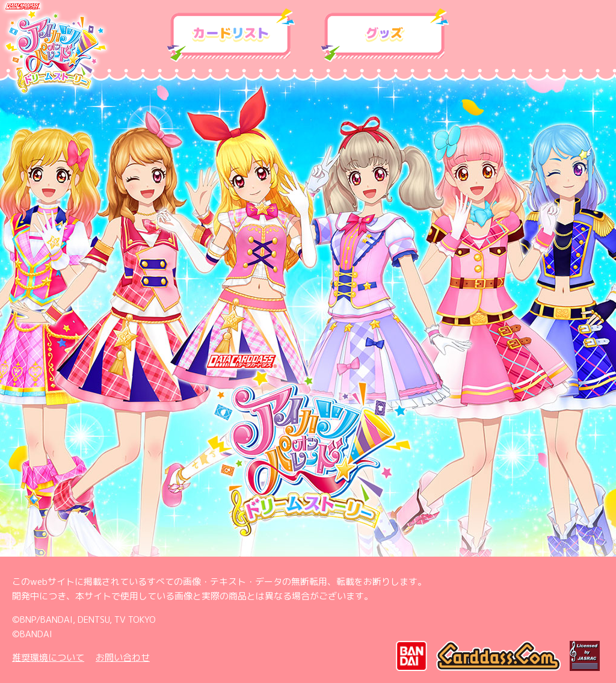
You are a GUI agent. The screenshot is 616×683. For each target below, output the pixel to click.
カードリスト (231, 36)
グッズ (385, 36)
